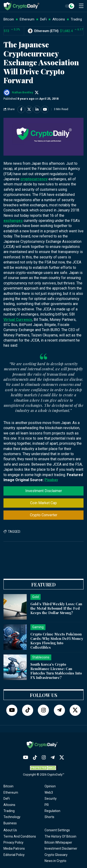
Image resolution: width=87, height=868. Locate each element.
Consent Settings (57, 830)
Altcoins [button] (59, 19)
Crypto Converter (44, 515)
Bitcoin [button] (9, 19)
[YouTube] (12, 710)
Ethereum (11, 792)
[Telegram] (59, 710)
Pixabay (51, 480)
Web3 (49, 792)
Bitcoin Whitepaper (58, 842)
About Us (10, 830)
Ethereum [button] (27, 19)
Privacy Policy (13, 842)
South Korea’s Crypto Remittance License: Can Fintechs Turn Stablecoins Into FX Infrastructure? (56, 671)
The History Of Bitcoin (60, 836)
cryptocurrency (34, 179)
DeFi (7, 799)
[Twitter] (75, 710)
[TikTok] (28, 710)
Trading (9, 811)
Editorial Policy (14, 855)
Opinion (50, 786)
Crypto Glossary (56, 855)
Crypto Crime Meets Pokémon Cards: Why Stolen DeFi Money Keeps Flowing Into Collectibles (57, 641)
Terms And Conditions (20, 836)
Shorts (49, 817)
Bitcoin (8, 786)
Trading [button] (76, 19)
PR (47, 805)
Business (10, 823)
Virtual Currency (18, 320)
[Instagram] (43, 710)
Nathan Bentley (22, 92)
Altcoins (9, 805)
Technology (12, 817)
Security (51, 799)
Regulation (52, 811)
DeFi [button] (43, 19)
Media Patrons (14, 848)
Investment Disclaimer (44, 491)
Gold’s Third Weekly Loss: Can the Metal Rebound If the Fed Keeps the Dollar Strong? (56, 608)
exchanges (13, 221)
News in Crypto (55, 861)
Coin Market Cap (43, 503)
